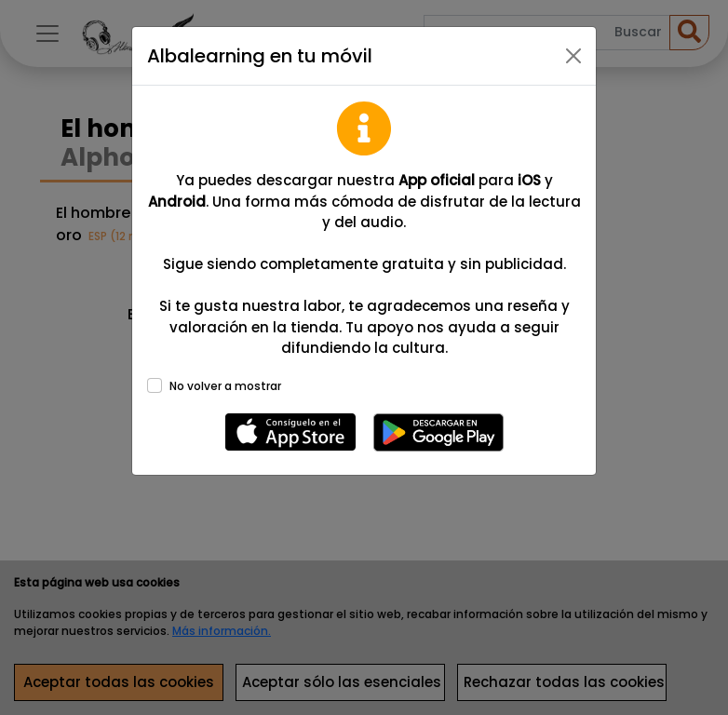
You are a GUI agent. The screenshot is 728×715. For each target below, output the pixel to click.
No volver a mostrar (225, 386)
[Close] (573, 56)
